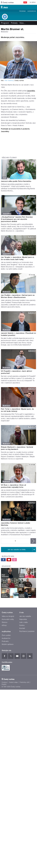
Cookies (4, 682)
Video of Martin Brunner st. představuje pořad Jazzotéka (18, 143)
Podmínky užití (24, 682)
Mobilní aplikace (8, 644)
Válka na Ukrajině (8, 616)
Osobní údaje (13, 682)
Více (22, 23)
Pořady (14, 23)
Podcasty (5, 641)
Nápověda (23, 619)
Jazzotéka (20, 37)
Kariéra (22, 625)
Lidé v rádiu (24, 622)
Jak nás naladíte (25, 616)
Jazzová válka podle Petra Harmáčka (16, 181)
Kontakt (22, 628)
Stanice (5, 622)
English (4, 684)
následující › (33, 541)
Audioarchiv (32, 11)
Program (22, 11)
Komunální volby (8, 619)
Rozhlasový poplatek (27, 631)
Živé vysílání (6, 635)
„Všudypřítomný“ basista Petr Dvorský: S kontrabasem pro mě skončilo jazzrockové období (17, 219)
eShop (4, 625)
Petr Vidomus (9, 80)
